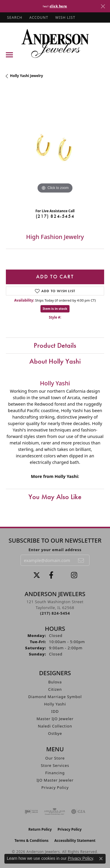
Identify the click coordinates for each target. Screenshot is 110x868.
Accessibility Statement (75, 841)
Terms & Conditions (31, 841)
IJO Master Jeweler (55, 780)
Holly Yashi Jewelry (27, 76)
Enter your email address (55, 550)
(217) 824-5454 (55, 216)
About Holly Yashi (55, 361)
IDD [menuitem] (55, 711)
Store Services (55, 765)
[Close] (103, 6)
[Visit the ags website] (55, 812)
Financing (55, 773)
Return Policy (40, 829)
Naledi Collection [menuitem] (55, 726)
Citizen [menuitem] (55, 689)
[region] (55, 146)
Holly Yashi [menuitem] (55, 704)
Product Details (55, 345)
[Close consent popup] (101, 859)
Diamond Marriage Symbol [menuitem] (55, 697)
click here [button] (58, 6)
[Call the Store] (55, 613)
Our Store (55, 758)
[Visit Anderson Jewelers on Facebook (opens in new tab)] (51, 575)
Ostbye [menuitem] (55, 733)
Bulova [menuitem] (55, 682)
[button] (14, 17)
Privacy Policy (55, 787)
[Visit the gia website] (78, 812)
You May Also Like (55, 497)
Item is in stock (55, 308)
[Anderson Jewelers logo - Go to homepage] (55, 43)
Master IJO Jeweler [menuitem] (55, 719)
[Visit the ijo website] (31, 812)
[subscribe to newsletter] (81, 560)
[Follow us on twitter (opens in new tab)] (37, 575)
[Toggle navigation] (9, 55)
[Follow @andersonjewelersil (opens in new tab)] (74, 575)
